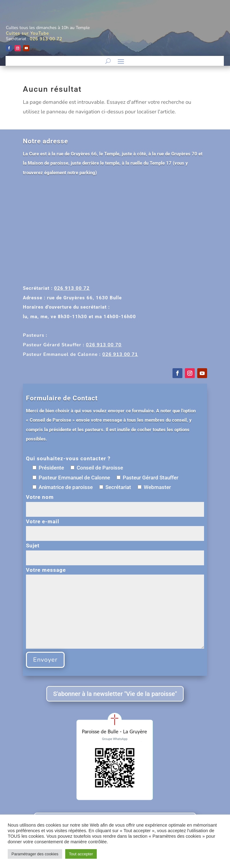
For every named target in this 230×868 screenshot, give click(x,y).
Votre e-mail (115, 527)
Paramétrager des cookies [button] (35, 854)
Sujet (115, 552)
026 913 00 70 (104, 345)
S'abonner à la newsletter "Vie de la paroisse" (115, 694)
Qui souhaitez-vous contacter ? (68, 458)
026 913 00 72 (46, 39)
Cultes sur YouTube (27, 33)
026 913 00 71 (120, 354)
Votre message (115, 609)
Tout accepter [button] (81, 854)
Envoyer (45, 660)
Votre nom (115, 503)
